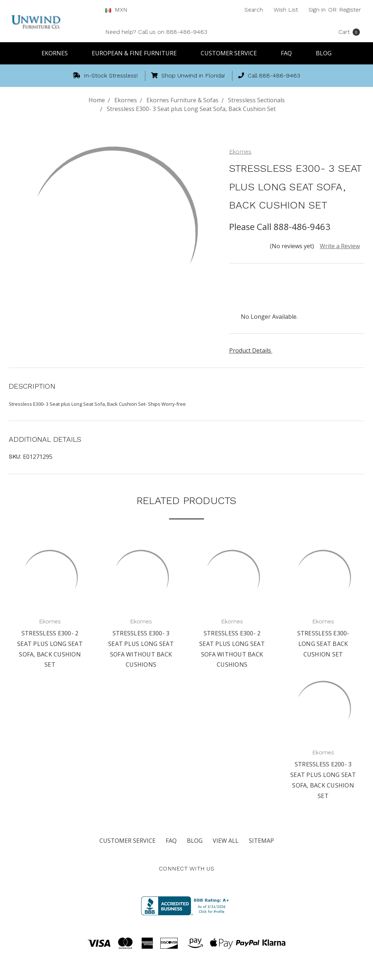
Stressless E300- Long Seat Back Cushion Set (323, 644)
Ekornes (58, 53)
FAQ (290, 53)
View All (226, 841)
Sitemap (261, 841)
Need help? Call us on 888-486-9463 (156, 32)
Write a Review (340, 246)
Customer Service (232, 53)
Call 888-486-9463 (269, 76)
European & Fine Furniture (138, 53)
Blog (324, 53)
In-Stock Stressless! (105, 76)
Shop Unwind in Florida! (188, 76)
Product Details (253, 350)
